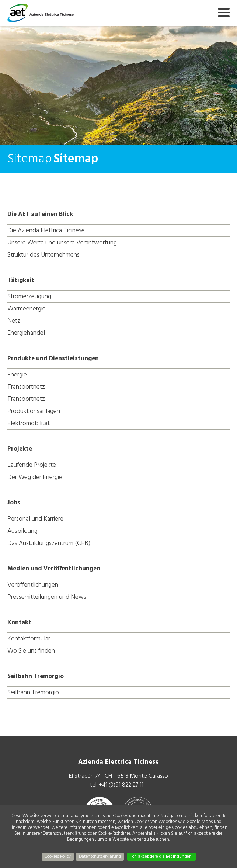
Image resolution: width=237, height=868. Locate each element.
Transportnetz (26, 387)
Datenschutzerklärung (100, 856)
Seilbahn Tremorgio (36, 676)
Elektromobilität (29, 423)
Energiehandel (26, 333)
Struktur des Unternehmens (43, 255)
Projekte (20, 449)
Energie (17, 374)
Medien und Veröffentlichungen (54, 569)
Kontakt (19, 622)
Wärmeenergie (27, 308)
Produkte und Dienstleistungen (53, 358)
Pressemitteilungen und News (47, 597)
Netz (14, 321)
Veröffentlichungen (33, 585)
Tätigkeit (21, 280)
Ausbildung (22, 531)
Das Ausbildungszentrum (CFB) (49, 543)
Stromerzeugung (29, 296)
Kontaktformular (29, 638)
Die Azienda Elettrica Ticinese (46, 230)
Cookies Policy (58, 856)
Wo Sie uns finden (31, 651)
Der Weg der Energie (35, 477)
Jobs (14, 503)
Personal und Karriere (35, 519)
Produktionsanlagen (34, 411)
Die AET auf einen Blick (40, 214)
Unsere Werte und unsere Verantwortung (62, 242)
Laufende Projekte (32, 465)
